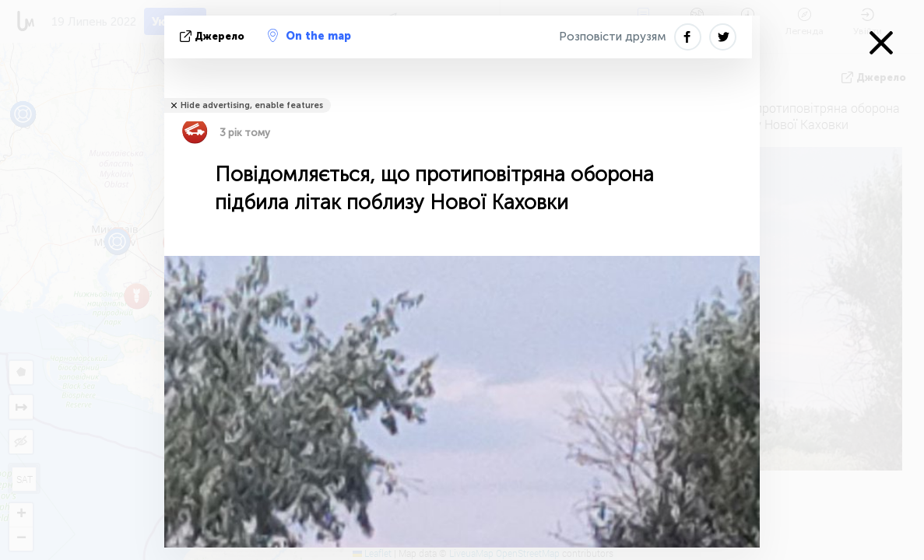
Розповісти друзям (613, 37)
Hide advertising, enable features (252, 105)
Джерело (214, 36)
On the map (309, 36)
